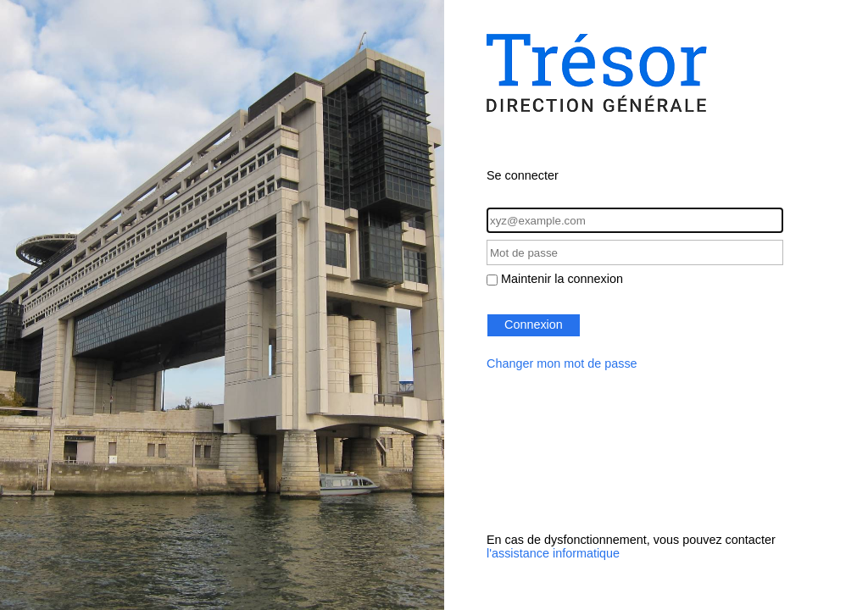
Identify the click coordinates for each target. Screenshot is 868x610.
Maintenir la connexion (562, 279)
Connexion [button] (534, 324)
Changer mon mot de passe (562, 363)
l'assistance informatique (553, 553)
